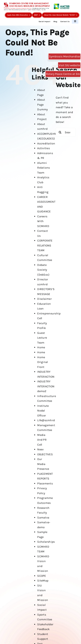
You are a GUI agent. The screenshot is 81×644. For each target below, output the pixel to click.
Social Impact (44, 21)
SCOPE (42, 576)
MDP (37, 15)
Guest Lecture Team (42, 338)
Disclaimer (44, 299)
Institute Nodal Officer (43, 411)
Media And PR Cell (42, 440)
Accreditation (46, 143)
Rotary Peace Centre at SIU (63, 74)
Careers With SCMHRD (43, 221)
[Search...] (66, 132)
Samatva (43, 518)
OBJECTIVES (45, 454)
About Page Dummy (42, 105)
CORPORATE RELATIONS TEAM (45, 245)
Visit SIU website (69, 65)
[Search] (60, 132)
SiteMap (43, 581)
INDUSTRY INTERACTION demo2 (46, 386)
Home (41, 347)
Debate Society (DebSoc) (43, 270)
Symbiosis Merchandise (64, 56)
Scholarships (46, 542)
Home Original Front (43, 362)
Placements (45, 483)
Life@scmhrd (46, 420)
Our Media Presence (43, 464)
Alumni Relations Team (43, 168)
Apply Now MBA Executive (19, 15)
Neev (40, 449)
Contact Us (65, 21)
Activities (43, 148)
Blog (55, 21)
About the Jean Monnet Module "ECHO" (61, 15)
